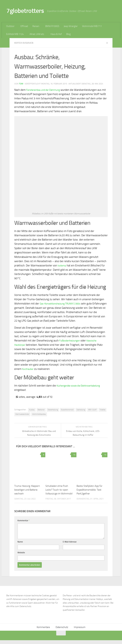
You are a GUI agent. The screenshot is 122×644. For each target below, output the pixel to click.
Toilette (102, 410)
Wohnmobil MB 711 (92, 26)
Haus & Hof (56, 34)
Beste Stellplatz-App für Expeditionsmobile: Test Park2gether (89, 490)
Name (20, 546)
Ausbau (32, 410)
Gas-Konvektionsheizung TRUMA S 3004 (63, 304)
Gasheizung (81, 410)
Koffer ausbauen (24, 43)
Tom (21, 84)
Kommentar (24, 524)
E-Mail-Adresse (70, 546)
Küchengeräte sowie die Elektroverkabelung (82, 386)
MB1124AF (92, 410)
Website (21, 556)
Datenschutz (62, 631)
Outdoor (10, 26)
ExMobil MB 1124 (15, 34)
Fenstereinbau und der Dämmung (45, 90)
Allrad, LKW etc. (37, 34)
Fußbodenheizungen (71, 340)
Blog (68, 34)
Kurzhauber (29, 369)
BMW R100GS (52, 26)
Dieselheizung (53, 410)
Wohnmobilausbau (39, 414)
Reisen (36, 26)
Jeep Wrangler (71, 26)
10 (74, 455)
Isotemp (62, 265)
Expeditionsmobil (67, 410)
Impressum (80, 631)
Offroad (24, 26)
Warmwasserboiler (22, 414)
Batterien (41, 410)
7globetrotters (25, 11)
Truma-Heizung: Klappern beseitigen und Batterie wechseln (28, 490)
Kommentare (43, 631)
